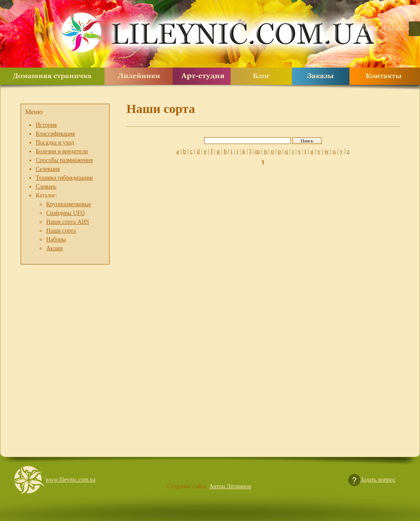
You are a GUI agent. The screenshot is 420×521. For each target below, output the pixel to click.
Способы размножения (64, 160)
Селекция (48, 169)
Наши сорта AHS (68, 222)
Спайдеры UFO (66, 213)
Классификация (55, 134)
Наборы (56, 240)
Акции (54, 248)
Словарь (46, 187)
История (46, 125)
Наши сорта (61, 231)
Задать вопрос (378, 480)
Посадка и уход (55, 143)
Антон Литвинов (230, 486)
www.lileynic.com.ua (70, 480)
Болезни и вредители (62, 151)
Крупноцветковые (69, 204)
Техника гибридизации (64, 178)
